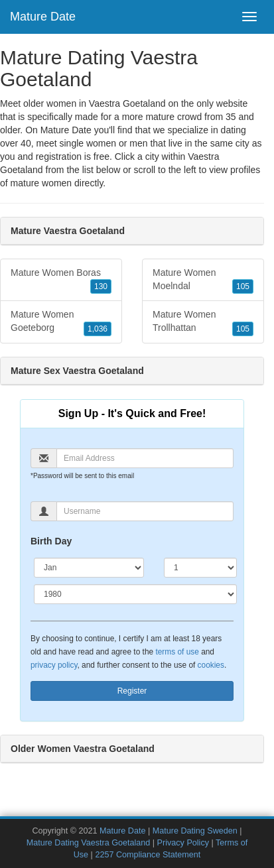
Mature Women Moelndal (203, 280)
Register (132, 691)
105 (243, 286)
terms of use (177, 652)
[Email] (145, 458)
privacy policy (54, 665)
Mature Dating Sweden (195, 831)
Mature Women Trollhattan (203, 322)
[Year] (135, 594)
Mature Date (43, 17)
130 (101, 286)
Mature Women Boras (61, 280)
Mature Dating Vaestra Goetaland (89, 843)
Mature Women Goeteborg (61, 322)
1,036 (98, 329)
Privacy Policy (183, 843)
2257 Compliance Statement (148, 855)
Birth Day (51, 541)
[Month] (89, 568)
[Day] (200, 568)
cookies (211, 665)
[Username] (145, 511)
